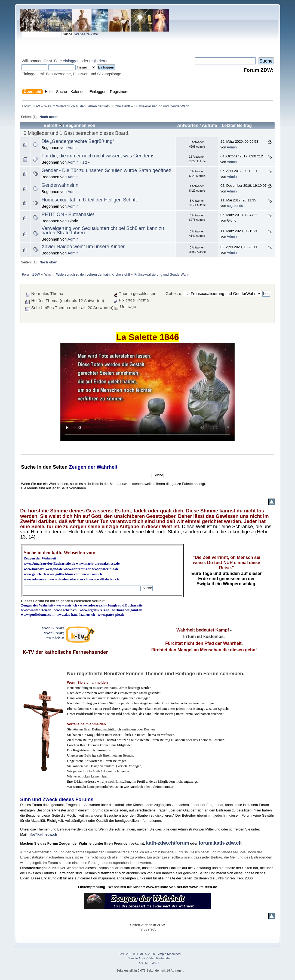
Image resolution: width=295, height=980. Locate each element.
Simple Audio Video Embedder (150, 958)
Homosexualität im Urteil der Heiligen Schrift (89, 200)
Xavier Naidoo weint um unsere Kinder (83, 247)
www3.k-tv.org (53, 628)
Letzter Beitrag (237, 125)
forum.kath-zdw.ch (220, 843)
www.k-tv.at (55, 637)
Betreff (53, 125)
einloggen (71, 61)
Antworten (188, 125)
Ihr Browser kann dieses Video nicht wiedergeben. (147, 392)
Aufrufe (209, 125)
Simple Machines (169, 954)
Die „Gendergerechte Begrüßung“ (78, 141)
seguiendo (235, 206)
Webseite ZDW (86, 34)
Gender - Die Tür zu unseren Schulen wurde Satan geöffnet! (107, 170)
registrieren (99, 61)
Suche (28, 467)
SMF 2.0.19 (127, 954)
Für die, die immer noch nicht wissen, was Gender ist (99, 156)
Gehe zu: (174, 293)
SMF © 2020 (146, 954)
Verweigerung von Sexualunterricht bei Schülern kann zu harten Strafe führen (103, 231)
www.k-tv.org (54, 633)
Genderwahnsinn (60, 185)
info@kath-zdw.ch (42, 834)
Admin (73, 148)
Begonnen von (81, 125)
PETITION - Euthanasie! (68, 214)
